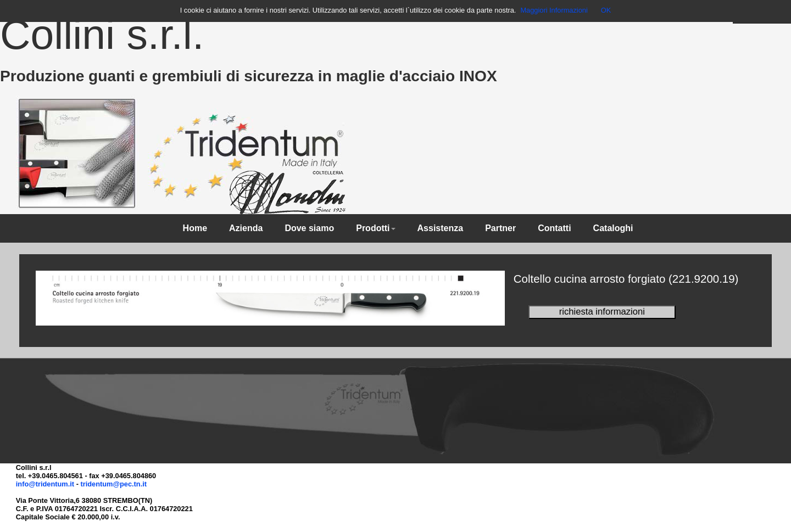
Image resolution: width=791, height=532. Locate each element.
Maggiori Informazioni (554, 10)
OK (606, 10)
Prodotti (375, 228)
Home (195, 228)
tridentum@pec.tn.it (113, 484)
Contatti (554, 228)
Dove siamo (309, 228)
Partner (500, 228)
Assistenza (441, 228)
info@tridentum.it (45, 484)
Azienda (246, 228)
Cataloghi (613, 228)
